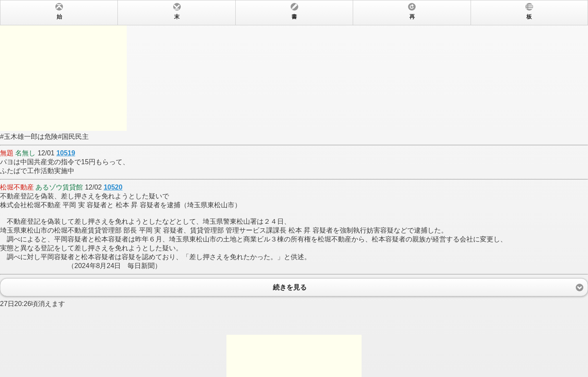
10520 (113, 187)
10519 (66, 153)
